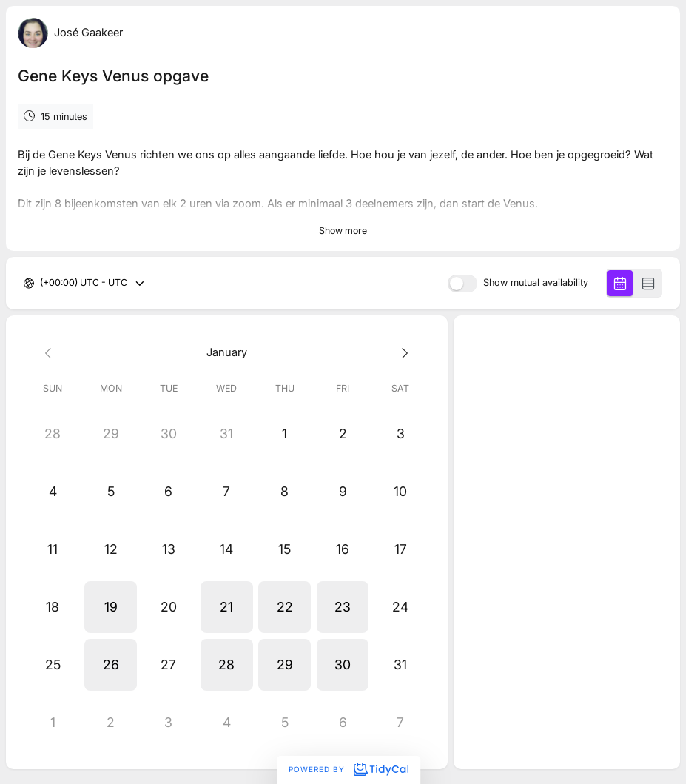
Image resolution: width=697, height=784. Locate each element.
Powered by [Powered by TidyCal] (348, 769)
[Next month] (400, 353)
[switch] (462, 284)
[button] (110, 607)
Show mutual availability (536, 283)
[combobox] (41, 283)
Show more (343, 231)
